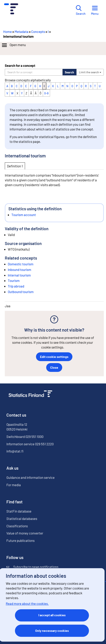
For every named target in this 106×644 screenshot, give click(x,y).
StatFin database (19, 511)
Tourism (14, 281)
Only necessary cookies (52, 631)
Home (7, 32)
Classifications (17, 526)
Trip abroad (16, 286)
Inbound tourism (19, 270)
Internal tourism (19, 275)
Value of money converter (25, 533)
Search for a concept (20, 65)
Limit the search (90, 72)
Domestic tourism (21, 264)
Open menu (13, 45)
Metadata (21, 32)
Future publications (20, 540)
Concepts (38, 32)
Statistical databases (22, 519)
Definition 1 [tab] (15, 166)
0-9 (46, 93)
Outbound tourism (21, 292)
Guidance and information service (30, 477)
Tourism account (24, 215)
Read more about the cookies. (27, 604)
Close (54, 367)
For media (14, 485)
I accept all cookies (52, 615)
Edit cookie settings (54, 357)
